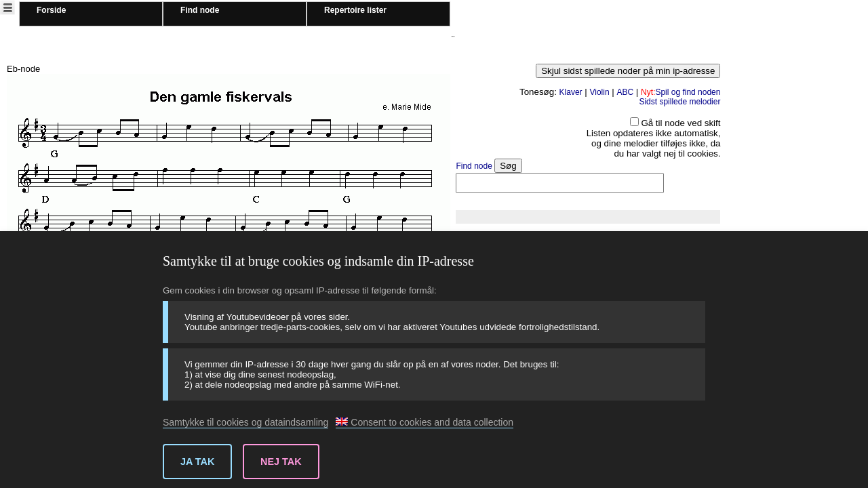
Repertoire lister (355, 10)
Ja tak (197, 462)
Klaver (571, 92)
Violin (599, 92)
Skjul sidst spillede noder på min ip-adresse (628, 71)
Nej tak (281, 462)
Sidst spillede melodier (679, 102)
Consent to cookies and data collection (425, 422)
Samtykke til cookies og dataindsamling (245, 422)
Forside (51, 10)
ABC (625, 92)
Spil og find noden (680, 92)
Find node (200, 10)
